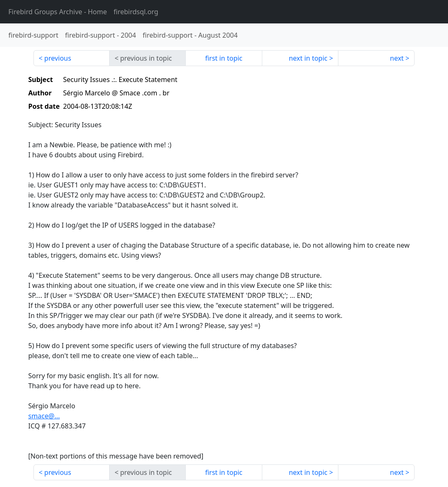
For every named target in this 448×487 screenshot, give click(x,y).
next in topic (308, 58)
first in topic (224, 58)
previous (58, 58)
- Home (58, 12)
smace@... (44, 416)
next (397, 58)
